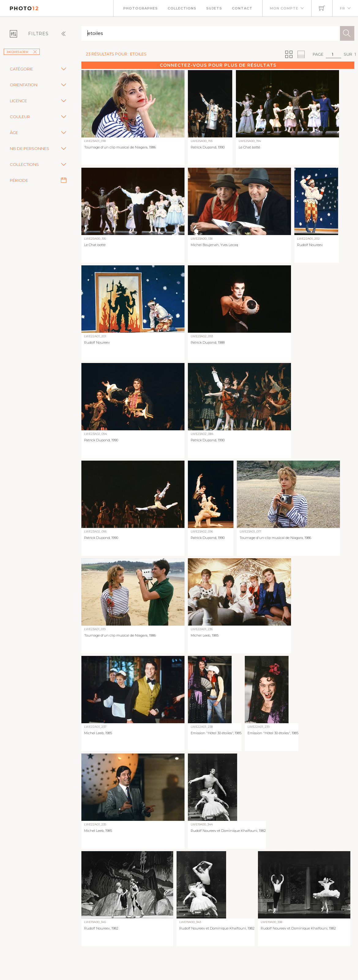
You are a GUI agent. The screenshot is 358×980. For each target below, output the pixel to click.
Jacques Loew (22, 52)
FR (343, 8)
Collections (182, 8)
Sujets (214, 8)
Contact (242, 8)
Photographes (141, 8)
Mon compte (284, 8)
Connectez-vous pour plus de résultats (218, 65)
